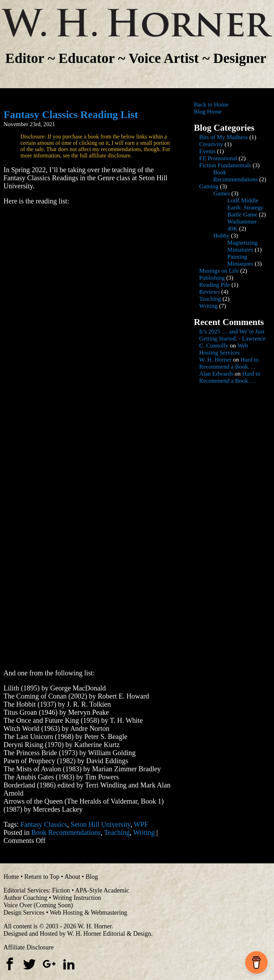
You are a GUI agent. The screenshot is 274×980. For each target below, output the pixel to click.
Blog (92, 877)
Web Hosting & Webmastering (88, 913)
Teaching (117, 832)
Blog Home (208, 112)
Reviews (209, 292)
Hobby (221, 236)
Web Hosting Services (224, 349)
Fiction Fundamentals (225, 165)
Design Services (24, 913)
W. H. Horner (215, 360)
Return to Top (42, 877)
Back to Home (211, 105)
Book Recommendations (66, 832)
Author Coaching (25, 898)
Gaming (209, 186)
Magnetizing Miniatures (242, 246)
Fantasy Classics (44, 824)
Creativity (211, 144)
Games (221, 193)
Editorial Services (26, 890)
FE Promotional (218, 158)
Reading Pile (214, 285)
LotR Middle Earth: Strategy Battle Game (245, 207)
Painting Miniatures (240, 260)
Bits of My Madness (223, 137)
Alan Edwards (216, 374)
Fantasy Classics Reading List (71, 114)
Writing (144, 832)
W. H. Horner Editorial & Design (109, 934)
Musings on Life (219, 271)
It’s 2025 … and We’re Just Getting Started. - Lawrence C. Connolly (232, 339)
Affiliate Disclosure (28, 947)
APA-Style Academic (102, 890)
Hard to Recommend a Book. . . (229, 363)
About (72, 877)
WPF (141, 824)
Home (11, 877)
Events (207, 151)
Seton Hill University (101, 824)
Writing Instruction (77, 898)
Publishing (212, 278)
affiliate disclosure (110, 155)
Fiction (61, 890)
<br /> (25, 254)
